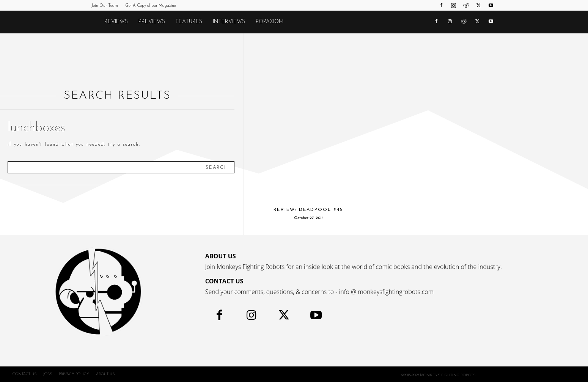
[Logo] (95, 22)
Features (189, 22)
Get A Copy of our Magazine (151, 6)
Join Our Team (105, 6)
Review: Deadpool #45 (308, 210)
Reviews (116, 22)
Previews (152, 22)
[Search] (217, 167)
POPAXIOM (270, 22)
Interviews (229, 22)
